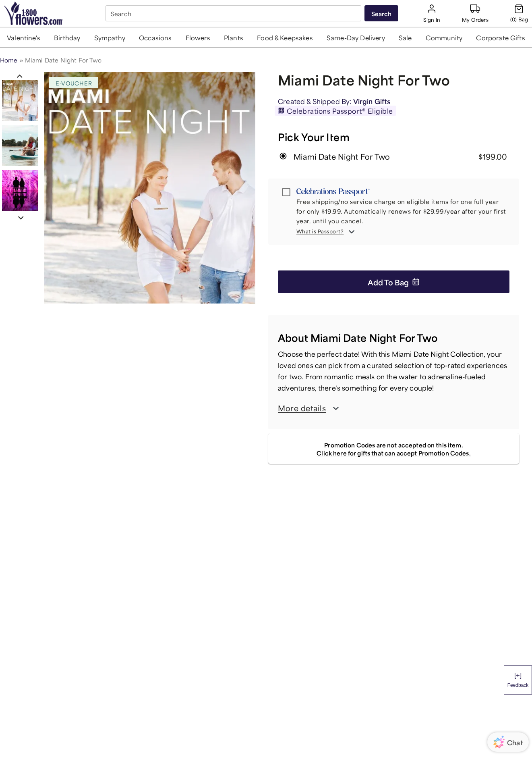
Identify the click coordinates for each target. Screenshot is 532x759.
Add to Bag (394, 282)
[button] (24, 37)
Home (9, 59)
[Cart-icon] (519, 13)
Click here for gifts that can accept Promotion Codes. (393, 452)
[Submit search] (381, 13)
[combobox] (234, 14)
